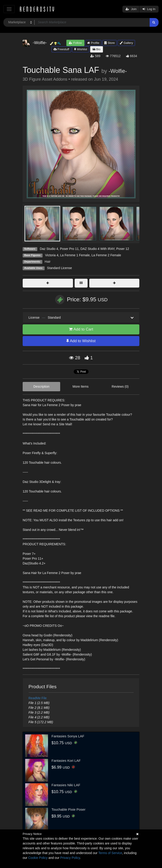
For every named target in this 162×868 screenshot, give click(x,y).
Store (110, 43)
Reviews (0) (120, 386)
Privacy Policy (70, 858)
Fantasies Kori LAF (66, 761)
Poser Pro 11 (69, 249)
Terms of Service (110, 853)
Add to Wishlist (81, 341)
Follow (75, 43)
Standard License (59, 268)
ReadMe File (38, 698)
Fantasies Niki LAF (66, 785)
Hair (48, 262)
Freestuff (61, 49)
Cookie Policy (38, 858)
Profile (93, 43)
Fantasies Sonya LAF (68, 736)
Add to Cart (81, 329)
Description (41, 386)
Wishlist (81, 49)
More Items (81, 386)
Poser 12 (123, 249)
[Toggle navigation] (9, 9)
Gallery (126, 43)
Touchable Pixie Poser (68, 809)
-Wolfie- (118, 71)
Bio (97, 49)
